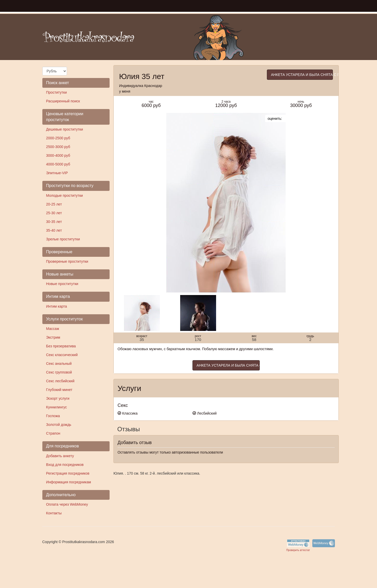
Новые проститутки (62, 284)
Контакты (54, 513)
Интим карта (57, 306)
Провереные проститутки (67, 261)
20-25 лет (54, 204)
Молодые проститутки (65, 195)
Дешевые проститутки (65, 129)
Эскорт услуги (58, 398)
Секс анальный (59, 364)
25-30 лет (54, 213)
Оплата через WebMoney (67, 504)
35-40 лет (54, 230)
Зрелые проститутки (63, 239)
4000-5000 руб (58, 164)
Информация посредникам (69, 482)
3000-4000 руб (58, 155)
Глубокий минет (59, 390)
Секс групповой (59, 372)
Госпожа (53, 416)
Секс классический (62, 355)
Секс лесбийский (60, 381)
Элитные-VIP (57, 173)
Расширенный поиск (63, 101)
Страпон (53, 433)
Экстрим (53, 337)
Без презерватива (61, 346)
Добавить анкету (60, 456)
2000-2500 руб (58, 138)
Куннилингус (57, 407)
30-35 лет (54, 222)
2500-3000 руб (58, 147)
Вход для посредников (65, 465)
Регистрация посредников (68, 473)
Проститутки (57, 92)
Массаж (53, 329)
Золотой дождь (59, 425)
